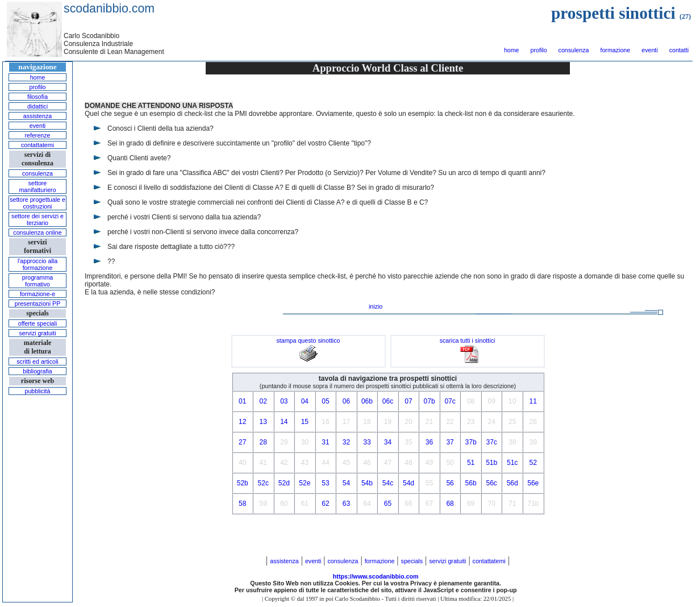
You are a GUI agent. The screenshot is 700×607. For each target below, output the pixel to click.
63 (346, 504)
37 (450, 442)
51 (471, 463)
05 (325, 401)
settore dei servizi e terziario (37, 219)
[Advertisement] (37, 485)
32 (346, 442)
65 (388, 504)
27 (242, 442)
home (512, 50)
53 (325, 483)
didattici (37, 106)
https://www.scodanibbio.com (376, 576)
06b (367, 401)
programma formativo (37, 281)
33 (367, 442)
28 (263, 442)
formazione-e (37, 294)
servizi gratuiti (37, 333)
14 (284, 422)
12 (242, 422)
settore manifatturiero (37, 186)
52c (263, 483)
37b (471, 442)
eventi (649, 50)
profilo (539, 50)
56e (533, 483)
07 (408, 401)
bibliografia (37, 371)
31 (325, 442)
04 (305, 401)
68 (450, 504)
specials (412, 561)
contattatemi (37, 145)
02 (263, 401)
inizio (376, 306)
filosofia (37, 97)
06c (388, 401)
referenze (37, 135)
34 (388, 442)
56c (491, 483)
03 (284, 401)
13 (263, 422)
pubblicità (37, 391)
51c (512, 463)
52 (533, 463)
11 (533, 401)
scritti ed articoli (37, 361)
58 (242, 504)
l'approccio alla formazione (37, 264)
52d (284, 483)
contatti (679, 50)
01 (242, 401)
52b (243, 483)
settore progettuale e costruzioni (37, 203)
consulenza (574, 50)
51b (491, 463)
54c (388, 483)
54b (367, 483)
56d (512, 483)
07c (450, 401)
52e (305, 483)
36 (429, 442)
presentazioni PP (38, 303)
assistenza (37, 116)
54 (346, 483)
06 (346, 401)
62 (325, 504)
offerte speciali (38, 323)
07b (430, 401)
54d (409, 483)
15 (305, 422)
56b (471, 483)
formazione (615, 50)
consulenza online (37, 232)
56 (450, 483)
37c (491, 442)
